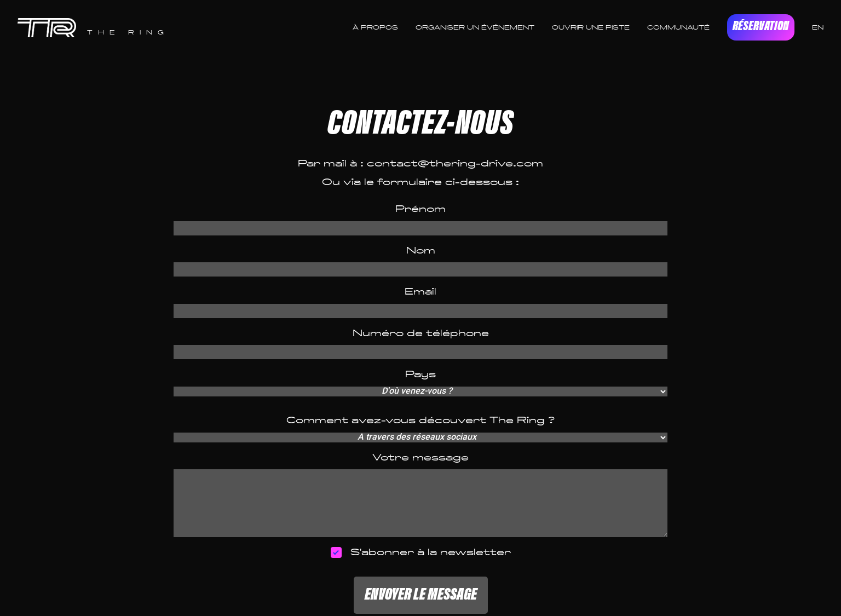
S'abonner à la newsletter (421, 552)
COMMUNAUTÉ (678, 28)
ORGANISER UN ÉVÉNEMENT (475, 28)
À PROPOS (375, 28)
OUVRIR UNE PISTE (591, 28)
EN (818, 28)
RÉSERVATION (761, 27)
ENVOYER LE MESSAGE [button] (421, 595)
